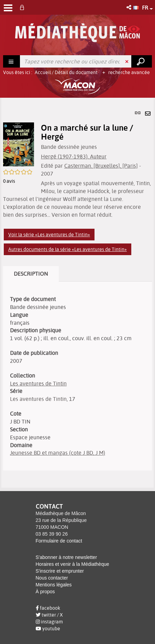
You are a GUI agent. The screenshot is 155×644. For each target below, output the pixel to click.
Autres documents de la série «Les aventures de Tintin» (68, 249)
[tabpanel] (77, 293)
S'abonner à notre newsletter (67, 557)
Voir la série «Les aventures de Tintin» (49, 235)
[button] (129, 7)
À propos (45, 592)
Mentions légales (54, 585)
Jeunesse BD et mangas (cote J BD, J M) (58, 453)
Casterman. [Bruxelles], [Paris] (101, 166)
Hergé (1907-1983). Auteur (74, 156)
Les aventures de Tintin (38, 383)
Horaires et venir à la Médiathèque (73, 564)
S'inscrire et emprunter (60, 571)
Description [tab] (31, 274)
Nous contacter (52, 578)
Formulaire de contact (59, 541)
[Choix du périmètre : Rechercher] (12, 61)
